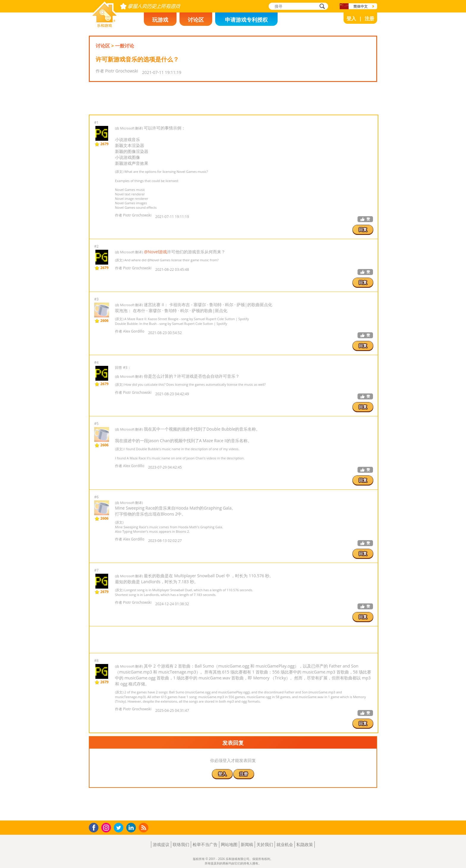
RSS (144, 827)
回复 (363, 229)
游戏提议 (161, 844)
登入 (351, 18)
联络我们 (181, 844)
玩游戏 (160, 20)
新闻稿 (247, 844)
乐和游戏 (100, 26)
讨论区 (196, 20)
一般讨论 (125, 46)
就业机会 (285, 844)
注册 (369, 18)
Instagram (107, 827)
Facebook (95, 827)
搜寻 (321, 7)
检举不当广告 (205, 844)
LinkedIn (132, 828)
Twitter (120, 828)
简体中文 (360, 6)
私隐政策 (305, 844)
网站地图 (229, 844)
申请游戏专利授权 (246, 20)
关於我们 (265, 844)
